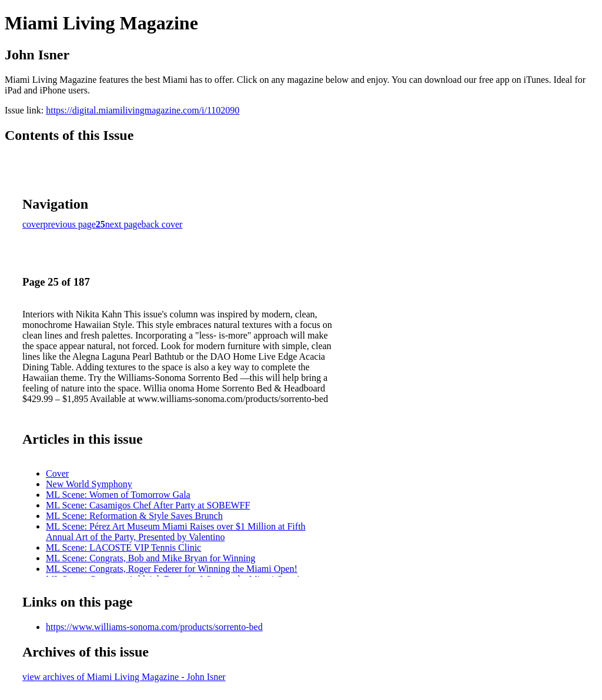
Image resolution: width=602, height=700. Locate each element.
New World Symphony (89, 484)
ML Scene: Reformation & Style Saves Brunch (134, 516)
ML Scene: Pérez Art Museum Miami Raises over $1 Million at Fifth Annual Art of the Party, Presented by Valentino (176, 532)
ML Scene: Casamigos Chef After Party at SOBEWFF (148, 505)
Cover (57, 473)
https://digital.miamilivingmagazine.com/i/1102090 (143, 110)
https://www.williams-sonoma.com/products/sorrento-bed (154, 627)
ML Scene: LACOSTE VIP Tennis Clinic (123, 547)
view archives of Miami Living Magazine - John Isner (124, 677)
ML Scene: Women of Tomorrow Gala (118, 495)
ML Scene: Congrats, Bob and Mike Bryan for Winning (150, 558)
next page (123, 224)
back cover (162, 224)
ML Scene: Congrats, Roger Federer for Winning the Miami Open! (172, 569)
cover (33, 224)
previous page (70, 224)
